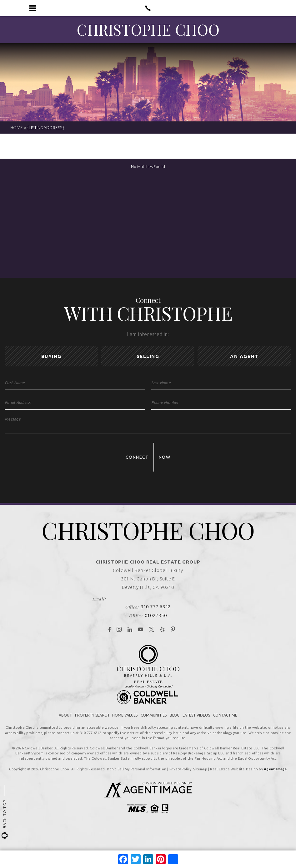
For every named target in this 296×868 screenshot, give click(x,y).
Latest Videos (196, 721)
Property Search (92, 721)
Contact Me (225, 721)
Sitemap (200, 775)
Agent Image (275, 775)
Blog (175, 721)
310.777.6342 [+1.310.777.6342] (156, 613)
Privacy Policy (180, 775)
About (65, 721)
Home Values (125, 721)
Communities (154, 721)
